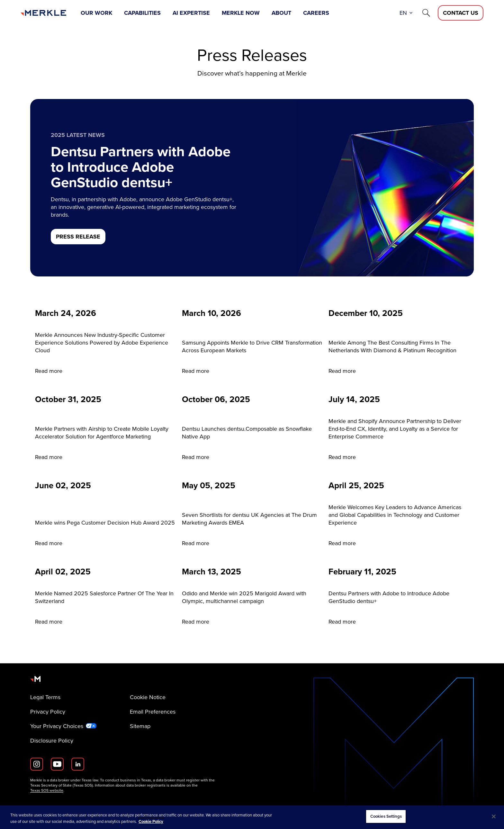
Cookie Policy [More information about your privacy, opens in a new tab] (151, 821)
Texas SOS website (47, 790)
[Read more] (105, 342)
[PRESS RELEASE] (78, 237)
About (281, 13)
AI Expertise (191, 13)
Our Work (96, 13)
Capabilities (142, 13)
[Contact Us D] (461, 13)
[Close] (494, 816)
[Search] (426, 13)
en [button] (403, 13)
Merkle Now (241, 13)
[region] (252, 817)
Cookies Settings (386, 816)
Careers (316, 13)
